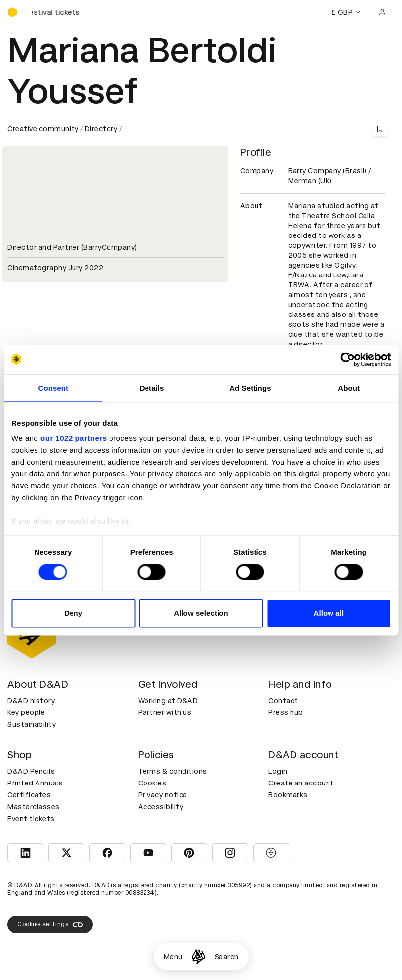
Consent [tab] (54, 388)
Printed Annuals (35, 783)
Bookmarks (288, 795)
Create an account (301, 783)
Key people (26, 712)
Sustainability (32, 724)
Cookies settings (50, 925)
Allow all (329, 613)
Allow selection (201, 613)
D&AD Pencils (31, 771)
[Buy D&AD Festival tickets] (57, 12)
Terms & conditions (173, 771)
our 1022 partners (73, 438)
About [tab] (349, 388)
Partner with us (165, 712)
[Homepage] (199, 957)
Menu (173, 957)
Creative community (43, 129)
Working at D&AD (168, 701)
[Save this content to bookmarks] (380, 129)
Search (227, 957)
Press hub (286, 712)
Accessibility (161, 807)
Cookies (152, 783)
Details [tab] (152, 388)
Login (278, 771)
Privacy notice (163, 795)
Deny (73, 613)
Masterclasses (34, 807)
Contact (283, 701)
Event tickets (31, 819)
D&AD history (31, 701)
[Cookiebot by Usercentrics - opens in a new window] (347, 359)
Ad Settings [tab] (250, 388)
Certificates (29, 795)
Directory (101, 129)
